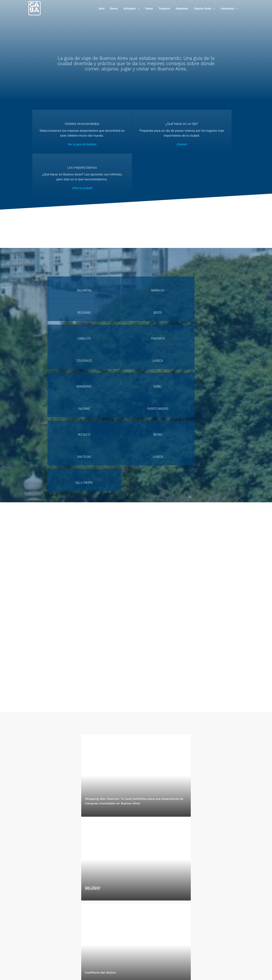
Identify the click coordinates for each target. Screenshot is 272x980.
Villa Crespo (69, 355)
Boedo (202, 251)
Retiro (114, 329)
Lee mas (33, 943)
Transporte (164, 9)
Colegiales (158, 277)
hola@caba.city (97, 918)
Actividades (129, 9)
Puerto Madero (202, 303)
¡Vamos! (136, 149)
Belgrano (158, 251)
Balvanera (70, 251)
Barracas (114, 251)
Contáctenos (91, 927)
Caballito (69, 277)
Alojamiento (182, 9)
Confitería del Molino (100, 845)
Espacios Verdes (203, 9)
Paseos (149, 9)
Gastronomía (228, 9)
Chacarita (114, 277)
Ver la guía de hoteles (67, 149)
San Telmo (158, 329)
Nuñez (114, 303)
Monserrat (69, 303)
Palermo (158, 303)
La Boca (202, 277)
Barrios (114, 9)
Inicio (102, 9)
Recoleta (69, 329)
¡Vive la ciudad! (205, 149)
